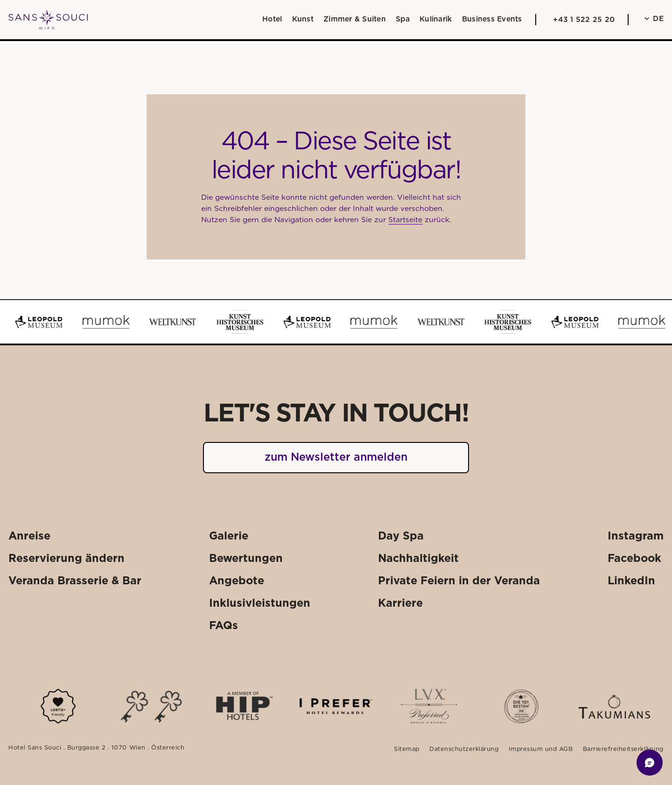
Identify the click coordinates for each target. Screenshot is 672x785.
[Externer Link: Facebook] (634, 558)
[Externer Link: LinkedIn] (631, 581)
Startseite (405, 220)
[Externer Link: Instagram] (636, 536)
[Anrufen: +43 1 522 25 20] (582, 20)
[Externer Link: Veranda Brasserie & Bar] (75, 581)
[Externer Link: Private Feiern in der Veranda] (459, 581)
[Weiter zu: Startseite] (48, 20)
